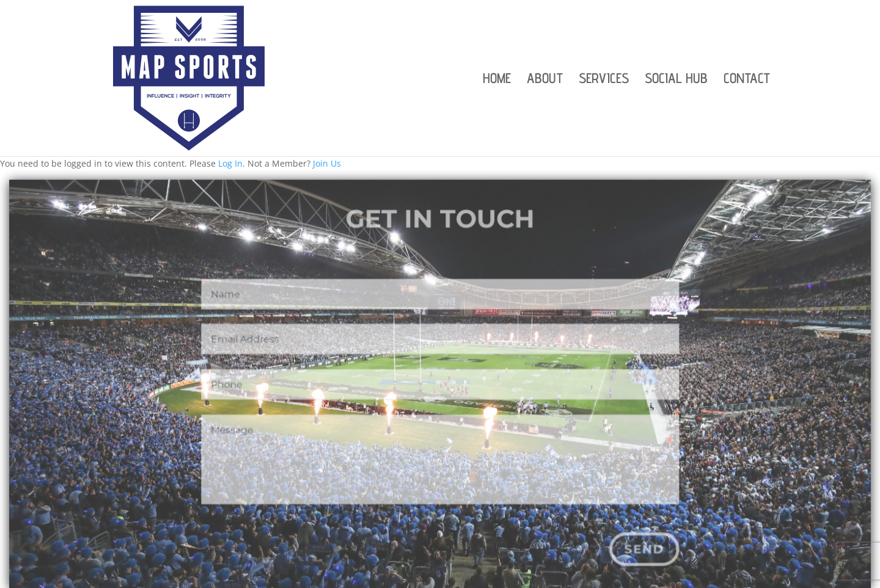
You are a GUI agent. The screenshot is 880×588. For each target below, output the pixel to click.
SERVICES (604, 80)
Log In (230, 163)
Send (639, 550)
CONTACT (747, 80)
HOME (497, 80)
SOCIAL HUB (676, 80)
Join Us (327, 163)
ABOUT (545, 80)
